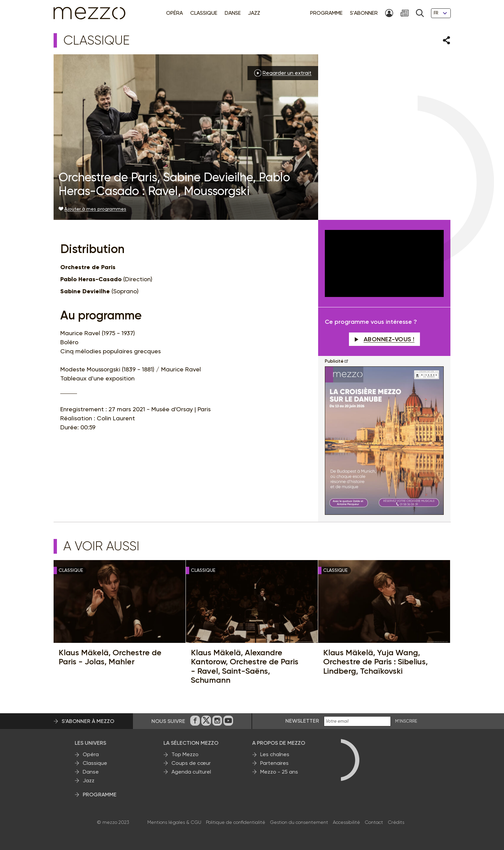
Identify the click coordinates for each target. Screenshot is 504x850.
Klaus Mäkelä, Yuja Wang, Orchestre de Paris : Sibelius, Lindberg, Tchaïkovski (375, 662)
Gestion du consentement (299, 822)
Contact (374, 822)
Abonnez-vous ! (384, 339)
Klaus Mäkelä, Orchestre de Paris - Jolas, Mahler (110, 657)
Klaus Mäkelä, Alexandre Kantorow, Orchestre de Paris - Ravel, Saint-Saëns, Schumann (245, 666)
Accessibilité (346, 822)
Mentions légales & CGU (174, 822)
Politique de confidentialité (236, 822)
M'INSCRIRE (406, 721)
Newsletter (302, 721)
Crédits (396, 822)
